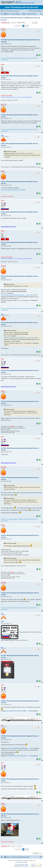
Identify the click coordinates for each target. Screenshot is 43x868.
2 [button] (25, 26)
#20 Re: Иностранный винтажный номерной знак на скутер (20, 780)
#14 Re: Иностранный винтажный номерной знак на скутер (20, 536)
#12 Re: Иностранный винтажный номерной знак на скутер (20, 449)
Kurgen (3, 64)
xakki (2, 726)
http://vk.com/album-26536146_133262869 (13, 190)
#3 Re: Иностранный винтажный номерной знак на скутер (19, 116)
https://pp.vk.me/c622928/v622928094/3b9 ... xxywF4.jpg (20, 748)
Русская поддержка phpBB (21, 862)
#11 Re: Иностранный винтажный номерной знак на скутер (20, 402)
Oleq (2, 613)
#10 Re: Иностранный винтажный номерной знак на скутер (20, 371)
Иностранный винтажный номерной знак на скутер (20, 19)
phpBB (18, 860)
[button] (28, 26)
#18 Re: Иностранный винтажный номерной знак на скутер (20, 702)
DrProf (2, 201)
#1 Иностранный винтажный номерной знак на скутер (20, 41)
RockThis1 (3, 29)
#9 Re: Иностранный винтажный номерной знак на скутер (19, 323)
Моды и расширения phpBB (21, 865)
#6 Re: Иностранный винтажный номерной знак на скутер (19, 213)
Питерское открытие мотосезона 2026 (24, 3)
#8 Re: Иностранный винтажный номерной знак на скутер (19, 277)
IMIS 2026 (18, 2)
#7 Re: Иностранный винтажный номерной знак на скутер (19, 243)
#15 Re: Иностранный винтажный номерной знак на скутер (20, 594)
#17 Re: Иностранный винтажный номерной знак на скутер (20, 656)
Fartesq (3, 391)
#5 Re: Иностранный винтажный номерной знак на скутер (19, 182)
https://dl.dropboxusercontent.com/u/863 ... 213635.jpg (19, 711)
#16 (2, 621)
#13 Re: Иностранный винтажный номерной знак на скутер (20, 478)
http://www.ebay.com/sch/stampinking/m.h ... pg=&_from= (17, 295)
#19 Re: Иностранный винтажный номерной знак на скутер (20, 737)
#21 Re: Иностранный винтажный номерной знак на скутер (20, 815)
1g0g (2, 135)
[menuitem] (11, 11)
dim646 (3, 171)
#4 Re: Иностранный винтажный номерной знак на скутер (19, 144)
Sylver (2, 685)
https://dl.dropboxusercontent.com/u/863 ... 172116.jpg (19, 756)
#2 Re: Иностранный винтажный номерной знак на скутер (19, 77)
